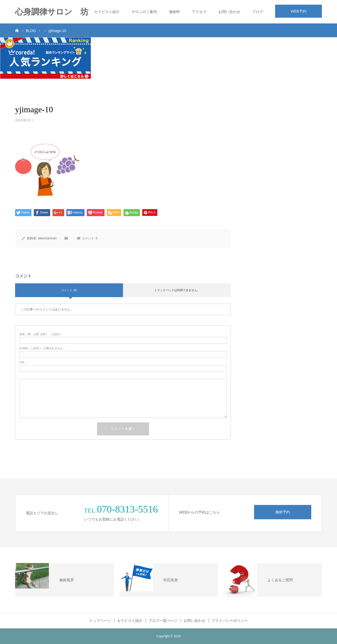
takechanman (47, 238)
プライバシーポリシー (230, 621)
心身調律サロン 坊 (52, 12)
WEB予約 (299, 11)
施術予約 (283, 512)
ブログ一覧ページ (163, 621)
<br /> (283, 220)
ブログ (258, 12)
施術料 (174, 12)
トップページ (100, 621)
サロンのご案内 (144, 12)
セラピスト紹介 (107, 12)
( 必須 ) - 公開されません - (42, 348)
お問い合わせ (229, 12)
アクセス (199, 12)
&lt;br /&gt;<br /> (283, 137)
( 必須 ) (40, 334)
